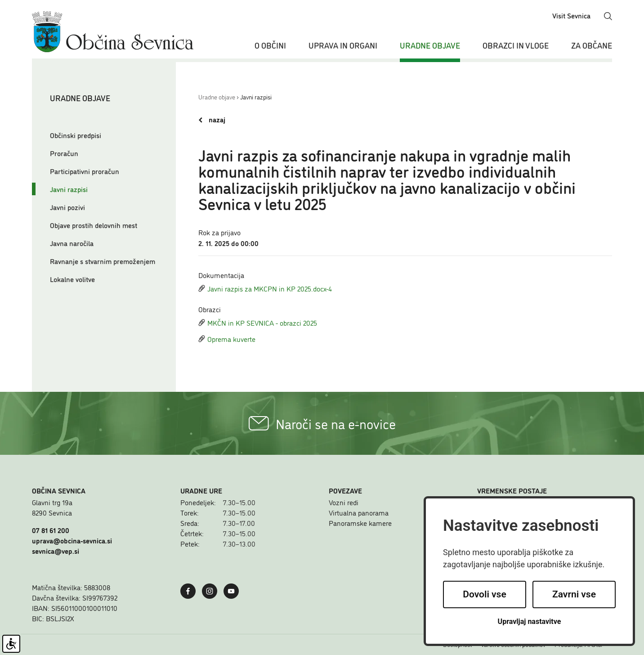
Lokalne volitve (72, 279)
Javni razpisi (69, 189)
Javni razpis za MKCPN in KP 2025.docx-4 (265, 288)
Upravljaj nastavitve (530, 621)
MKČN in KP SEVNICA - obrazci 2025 (258, 323)
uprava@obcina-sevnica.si (72, 540)
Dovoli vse (484, 594)
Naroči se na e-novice (322, 423)
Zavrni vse (574, 594)
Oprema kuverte (227, 339)
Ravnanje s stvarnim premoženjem (103, 261)
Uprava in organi (343, 45)
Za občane (592, 45)
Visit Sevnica (571, 15)
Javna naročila (72, 243)
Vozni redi (344, 502)
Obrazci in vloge (516, 45)
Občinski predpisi (76, 135)
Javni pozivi (67, 207)
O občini (270, 45)
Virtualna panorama (359, 512)
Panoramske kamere (360, 523)
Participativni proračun (85, 171)
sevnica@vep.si (56, 551)
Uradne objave (430, 45)
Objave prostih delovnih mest (94, 225)
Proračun (64, 153)
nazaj (212, 120)
